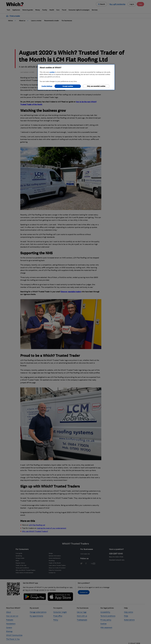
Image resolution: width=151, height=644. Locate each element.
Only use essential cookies (96, 86)
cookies (52, 72)
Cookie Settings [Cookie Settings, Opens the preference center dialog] (47, 86)
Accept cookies (68, 86)
